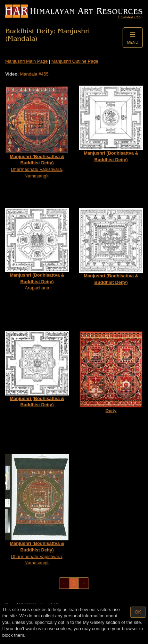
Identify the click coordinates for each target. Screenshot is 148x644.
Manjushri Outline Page (75, 61)
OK (138, 612)
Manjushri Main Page (26, 61)
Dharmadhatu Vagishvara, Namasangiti (37, 132)
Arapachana (37, 249)
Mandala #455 (34, 74)
